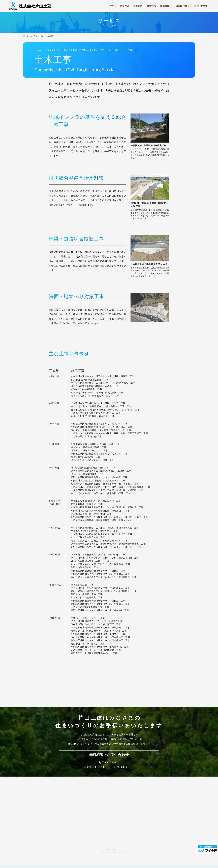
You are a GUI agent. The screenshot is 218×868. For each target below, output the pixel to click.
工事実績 (138, 6)
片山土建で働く (181, 6)
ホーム (112, 6)
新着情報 (151, 6)
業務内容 (125, 6)
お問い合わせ (200, 6)
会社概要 (165, 6)
